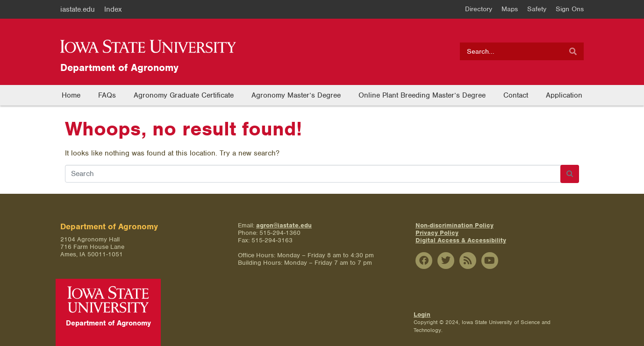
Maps (510, 9)
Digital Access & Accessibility (461, 240)
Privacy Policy (437, 233)
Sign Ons (570, 9)
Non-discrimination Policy (454, 225)
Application (564, 95)
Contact (516, 95)
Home (71, 95)
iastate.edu (78, 9)
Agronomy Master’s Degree (296, 95)
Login (422, 314)
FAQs (107, 95)
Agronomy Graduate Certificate (184, 95)
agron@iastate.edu (284, 225)
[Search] (573, 51)
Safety (537, 9)
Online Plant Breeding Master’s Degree (422, 95)
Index (113, 9)
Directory (479, 9)
